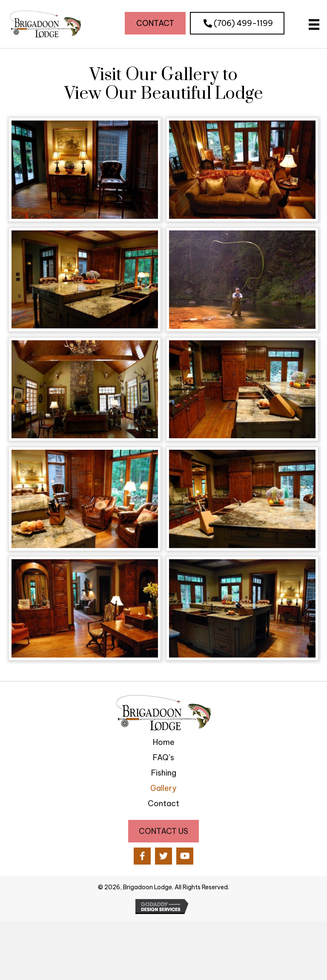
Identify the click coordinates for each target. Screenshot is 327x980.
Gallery (163, 788)
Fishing (164, 773)
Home (164, 742)
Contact (163, 803)
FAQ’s (163, 757)
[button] (155, 23)
